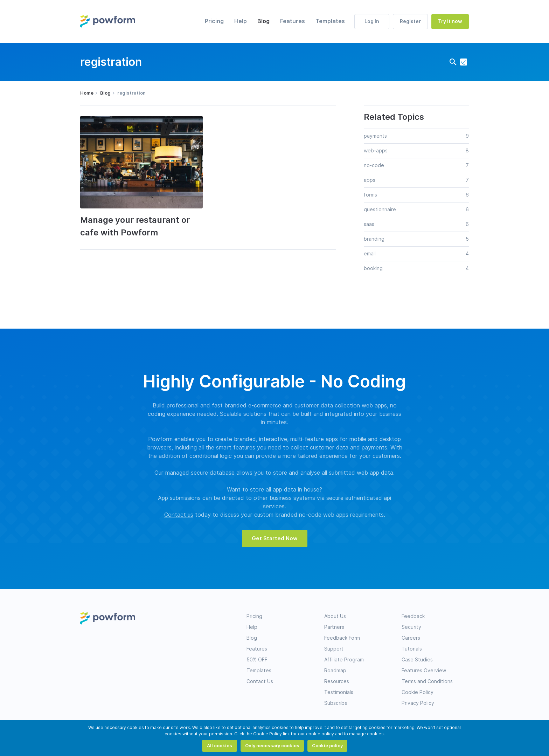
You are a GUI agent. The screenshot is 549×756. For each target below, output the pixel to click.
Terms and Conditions (427, 681)
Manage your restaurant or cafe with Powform (135, 226)
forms (370, 195)
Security (411, 627)
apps (370, 180)
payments (375, 136)
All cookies (220, 745)
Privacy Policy (418, 703)
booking (373, 268)
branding (374, 239)
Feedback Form (342, 638)
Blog (263, 21)
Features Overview (424, 671)
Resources (337, 681)
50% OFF (257, 660)
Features (293, 21)
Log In (372, 21)
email (370, 254)
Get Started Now (275, 538)
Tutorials (412, 649)
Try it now (450, 21)
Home (87, 93)
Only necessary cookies (272, 745)
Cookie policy (327, 745)
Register (410, 21)
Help (241, 21)
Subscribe (336, 703)
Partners (334, 627)
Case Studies (417, 660)
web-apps (376, 151)
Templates (330, 21)
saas (369, 224)
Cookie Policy (418, 692)
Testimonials (339, 692)
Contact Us (260, 681)
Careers (411, 638)
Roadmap (335, 671)
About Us (335, 616)
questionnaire (380, 209)
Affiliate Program (344, 660)
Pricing (214, 21)
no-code (374, 165)
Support (334, 649)
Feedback (413, 616)
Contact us (179, 515)
